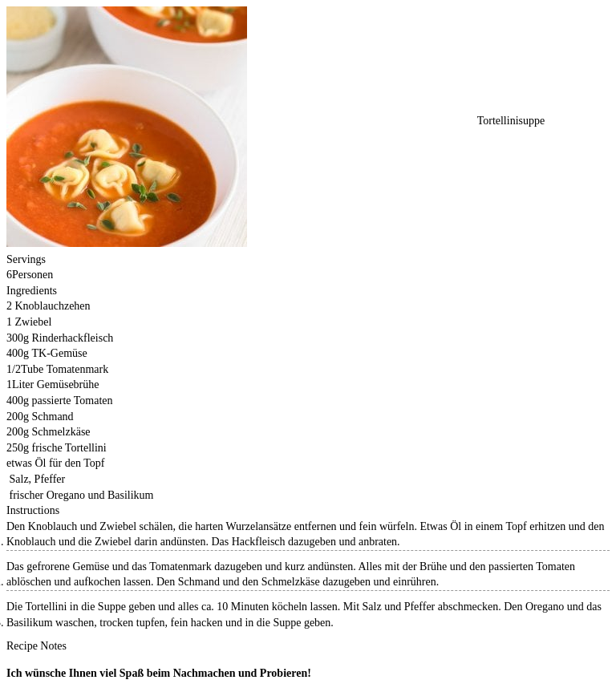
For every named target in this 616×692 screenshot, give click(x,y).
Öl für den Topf (69, 463)
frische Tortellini (69, 448)
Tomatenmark (78, 369)
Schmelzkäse (61, 432)
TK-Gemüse (60, 353)
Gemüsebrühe (68, 384)
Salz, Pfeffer (38, 479)
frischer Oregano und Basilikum (82, 495)
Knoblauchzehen (53, 306)
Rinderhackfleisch (73, 338)
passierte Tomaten (73, 401)
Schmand (53, 417)
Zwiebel (34, 322)
